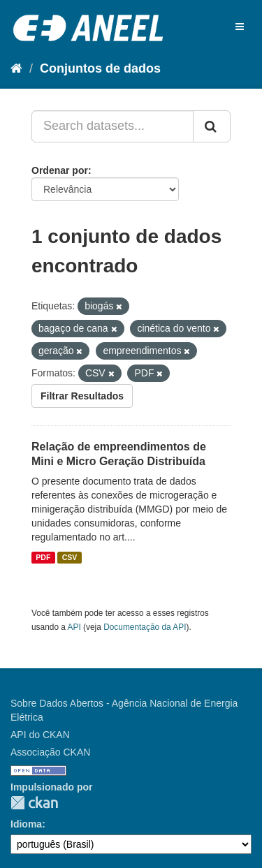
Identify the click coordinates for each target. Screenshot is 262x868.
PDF (43, 557)
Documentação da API (145, 627)
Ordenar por (60, 170)
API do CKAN (40, 735)
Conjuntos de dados (100, 68)
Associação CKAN (50, 752)
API (74, 627)
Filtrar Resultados (82, 396)
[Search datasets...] (112, 126)
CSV (70, 557)
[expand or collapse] (240, 27)
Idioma (26, 824)
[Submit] (212, 126)
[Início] (16, 68)
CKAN (34, 803)
